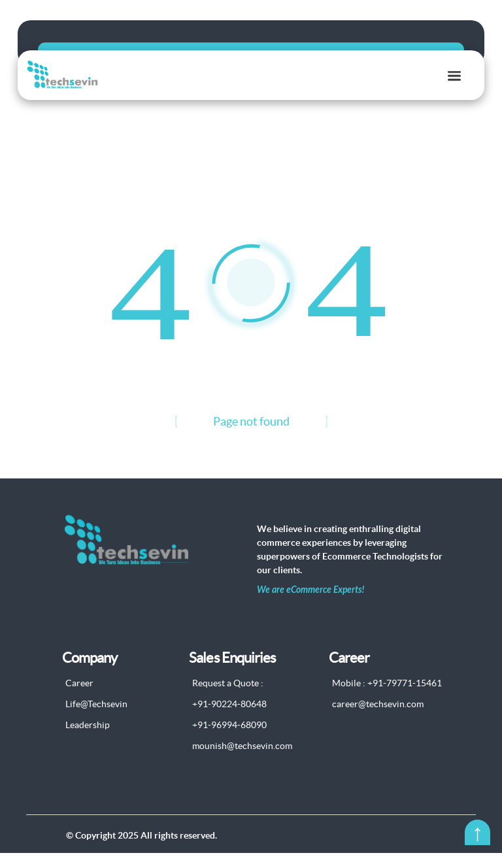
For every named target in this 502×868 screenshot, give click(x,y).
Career (79, 699)
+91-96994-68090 (229, 741)
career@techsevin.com (378, 720)
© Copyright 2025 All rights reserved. (142, 850)
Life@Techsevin (96, 720)
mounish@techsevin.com (242, 761)
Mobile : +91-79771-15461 (387, 699)
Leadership (88, 741)
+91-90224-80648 (229, 720)
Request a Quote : (228, 699)
